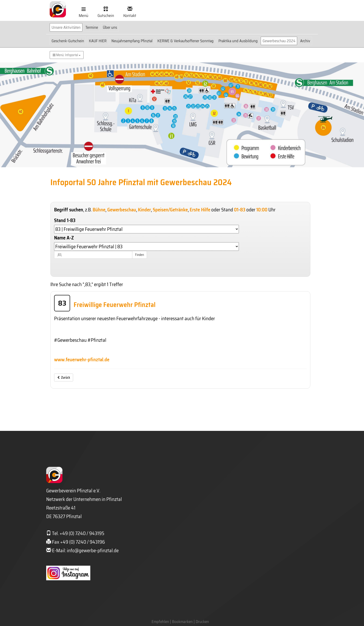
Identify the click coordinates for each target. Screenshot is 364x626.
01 (236, 210)
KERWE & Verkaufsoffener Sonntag (185, 41)
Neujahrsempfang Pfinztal (132, 41)
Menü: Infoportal (67, 55)
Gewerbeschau (122, 210)
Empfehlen (160, 622)
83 (243, 210)
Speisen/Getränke (170, 210)
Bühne (99, 210)
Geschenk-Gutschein (68, 41)
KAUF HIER (98, 41)
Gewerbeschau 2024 (279, 41)
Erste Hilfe (200, 210)
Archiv (305, 41)
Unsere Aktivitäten (66, 27)
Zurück (64, 378)
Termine (92, 27)
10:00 (262, 210)
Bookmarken (182, 622)
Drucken (202, 622)
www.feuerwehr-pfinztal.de (82, 360)
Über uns (110, 27)
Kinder (144, 210)
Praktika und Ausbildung (238, 41)
